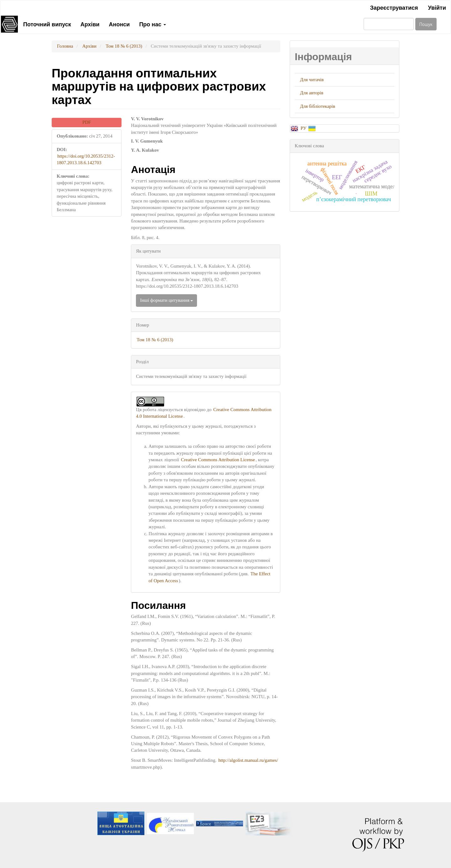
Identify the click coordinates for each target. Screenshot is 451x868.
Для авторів (312, 93)
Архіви (90, 24)
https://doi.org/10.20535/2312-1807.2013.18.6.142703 (86, 159)
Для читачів (312, 80)
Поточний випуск (47, 24)
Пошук (426, 24)
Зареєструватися (394, 7)
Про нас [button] (153, 24)
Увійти (437, 7)
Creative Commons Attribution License (218, 460)
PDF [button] (87, 122)
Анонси (119, 24)
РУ (304, 128)
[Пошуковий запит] (389, 24)
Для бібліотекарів (318, 106)
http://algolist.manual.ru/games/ (248, 760)
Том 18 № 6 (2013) (124, 46)
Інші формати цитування (166, 300)
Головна (65, 46)
